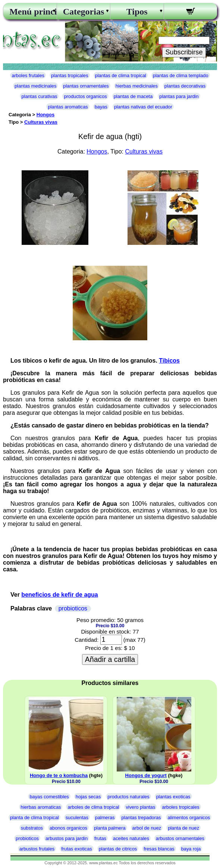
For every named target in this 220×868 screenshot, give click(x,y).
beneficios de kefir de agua (59, 595)
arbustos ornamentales (180, 838)
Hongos (45, 115)
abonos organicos (68, 828)
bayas (101, 107)
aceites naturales (131, 838)
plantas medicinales (35, 86)
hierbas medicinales (137, 86)
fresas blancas (159, 849)
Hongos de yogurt (146, 775)
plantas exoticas (173, 797)
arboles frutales (28, 75)
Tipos (137, 12)
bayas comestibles (49, 797)
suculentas (77, 818)
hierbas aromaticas (41, 807)
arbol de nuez (147, 828)
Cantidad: (87, 640)
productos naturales (128, 797)
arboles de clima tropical (93, 807)
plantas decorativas (185, 86)
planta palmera (110, 828)
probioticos (73, 608)
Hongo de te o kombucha (59, 775)
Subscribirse (184, 52)
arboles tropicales (180, 807)
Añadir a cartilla (110, 659)
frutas (100, 838)
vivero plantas (140, 807)
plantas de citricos (118, 849)
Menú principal (30, 12)
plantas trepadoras (141, 818)
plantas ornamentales (86, 86)
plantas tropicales (70, 75)
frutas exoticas (77, 849)
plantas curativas (39, 96)
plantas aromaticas (68, 107)
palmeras (105, 818)
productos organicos (85, 96)
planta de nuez (183, 828)
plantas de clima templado (181, 75)
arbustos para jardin (67, 838)
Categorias (84, 12)
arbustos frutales (37, 849)
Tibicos (169, 361)
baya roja (191, 849)
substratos (32, 828)
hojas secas (88, 797)
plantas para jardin (179, 96)
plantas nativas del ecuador (143, 107)
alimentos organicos (189, 818)
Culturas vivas (41, 122)
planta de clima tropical (34, 818)
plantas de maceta (133, 96)
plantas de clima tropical (121, 75)
